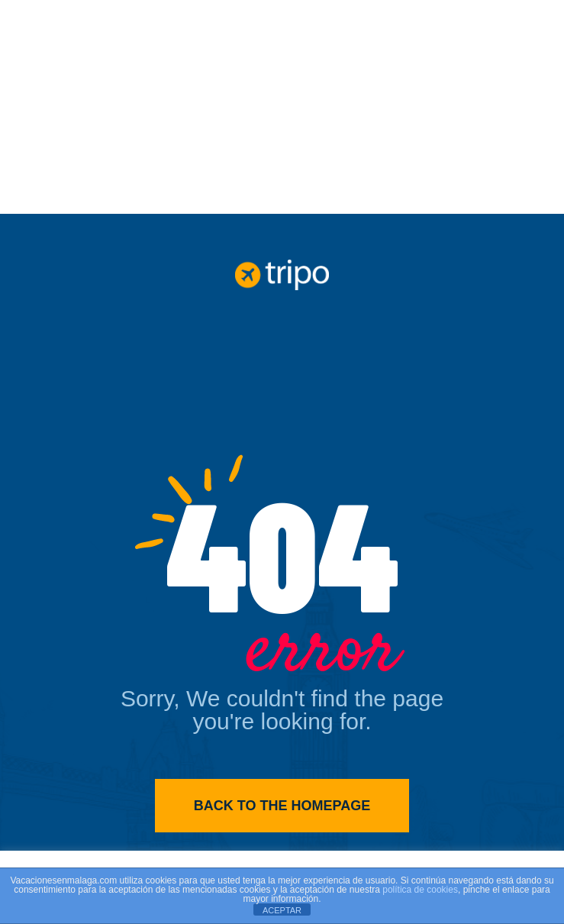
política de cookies (420, 890)
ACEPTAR (282, 910)
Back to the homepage (282, 806)
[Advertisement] (282, 107)
